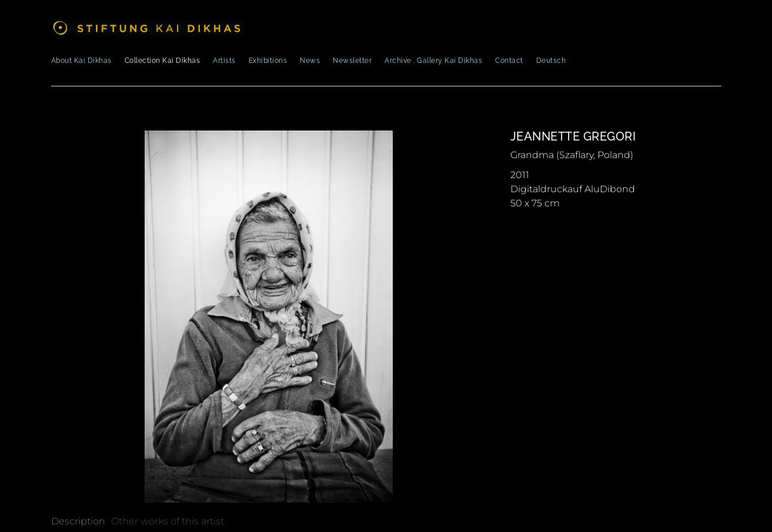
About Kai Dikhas (81, 61)
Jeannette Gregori (573, 136)
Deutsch (551, 61)
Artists (224, 61)
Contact (509, 61)
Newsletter (352, 61)
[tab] (78, 521)
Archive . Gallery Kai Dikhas (433, 61)
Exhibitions (268, 61)
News (310, 61)
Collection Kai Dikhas (163, 61)
